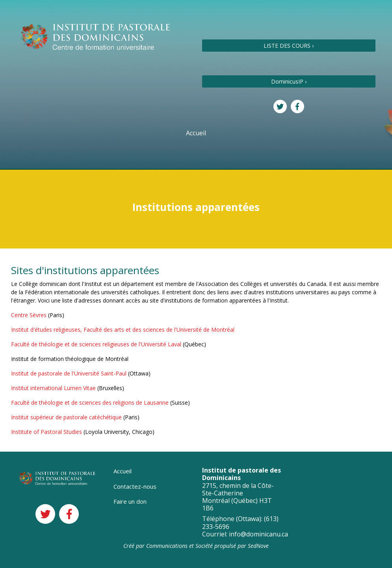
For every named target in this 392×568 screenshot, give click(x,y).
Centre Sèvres (29, 315)
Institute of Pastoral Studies (46, 432)
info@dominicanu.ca (258, 534)
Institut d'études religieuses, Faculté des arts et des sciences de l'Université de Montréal (123, 330)
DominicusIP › (289, 81)
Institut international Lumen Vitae (53, 388)
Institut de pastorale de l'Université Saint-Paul (69, 373)
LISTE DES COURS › (289, 46)
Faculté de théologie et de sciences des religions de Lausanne (90, 403)
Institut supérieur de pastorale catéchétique (66, 417)
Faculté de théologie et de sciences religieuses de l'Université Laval (96, 344)
